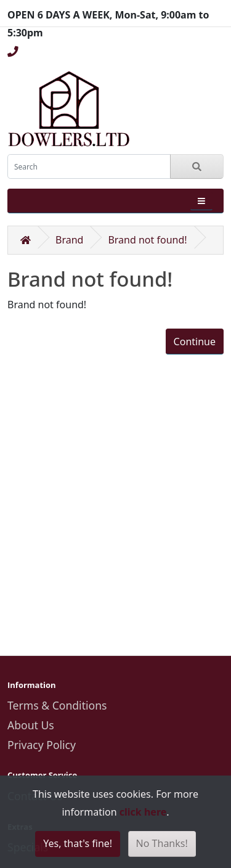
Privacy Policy (42, 745)
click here (143, 812)
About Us (31, 725)
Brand (69, 240)
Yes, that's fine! (78, 843)
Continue (195, 342)
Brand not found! (147, 240)
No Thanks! (162, 843)
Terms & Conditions (57, 705)
